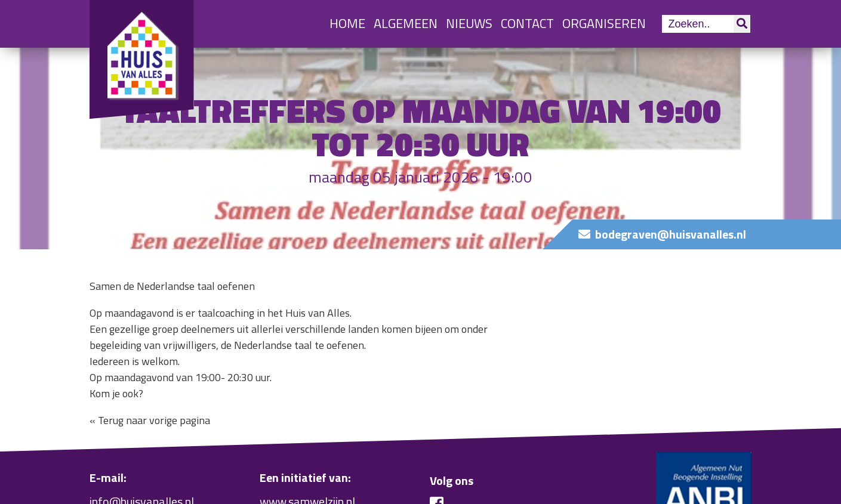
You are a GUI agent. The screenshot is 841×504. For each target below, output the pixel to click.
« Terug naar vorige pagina (150, 420)
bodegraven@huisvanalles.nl (671, 234)
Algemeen (406, 23)
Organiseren (604, 23)
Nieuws (469, 23)
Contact (527, 23)
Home (347, 23)
